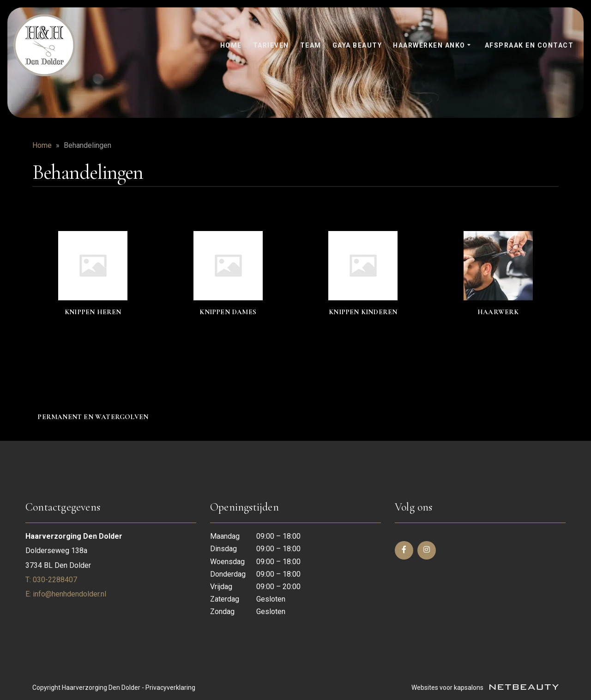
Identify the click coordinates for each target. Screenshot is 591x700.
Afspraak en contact (529, 45)
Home (231, 45)
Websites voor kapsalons (485, 688)
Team (311, 45)
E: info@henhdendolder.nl (66, 594)
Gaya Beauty (357, 45)
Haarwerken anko (433, 46)
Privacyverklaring (170, 688)
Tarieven (271, 45)
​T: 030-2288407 (51, 580)
